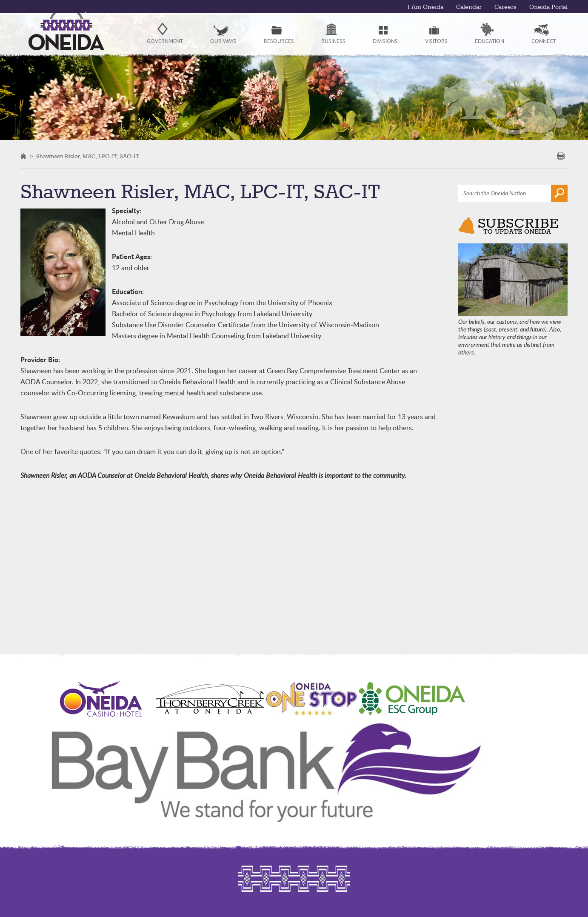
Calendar (469, 7)
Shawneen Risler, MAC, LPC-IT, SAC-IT (88, 157)
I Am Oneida (425, 7)
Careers (505, 7)
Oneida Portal (548, 7)
